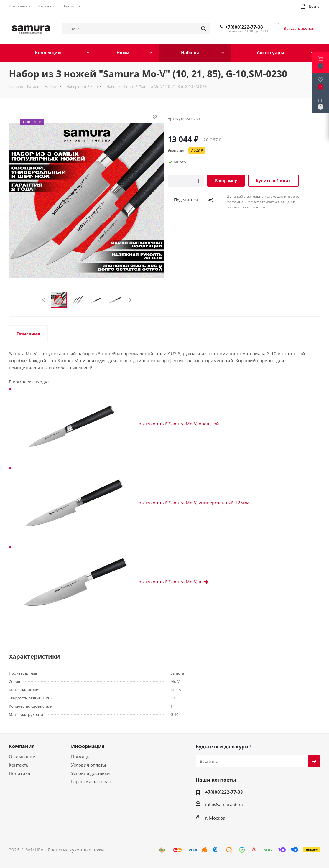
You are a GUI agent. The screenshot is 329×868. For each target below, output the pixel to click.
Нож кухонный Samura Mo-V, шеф (172, 582)
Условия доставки (91, 773)
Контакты (19, 765)
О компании (22, 757)
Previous (44, 300)
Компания (22, 746)
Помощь (80, 757)
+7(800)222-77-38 (244, 27)
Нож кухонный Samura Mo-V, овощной (177, 424)
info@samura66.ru (224, 804)
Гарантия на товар (91, 781)
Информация (88, 746)
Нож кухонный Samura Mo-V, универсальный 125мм (192, 503)
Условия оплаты (89, 765)
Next (130, 300)
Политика (19, 773)
